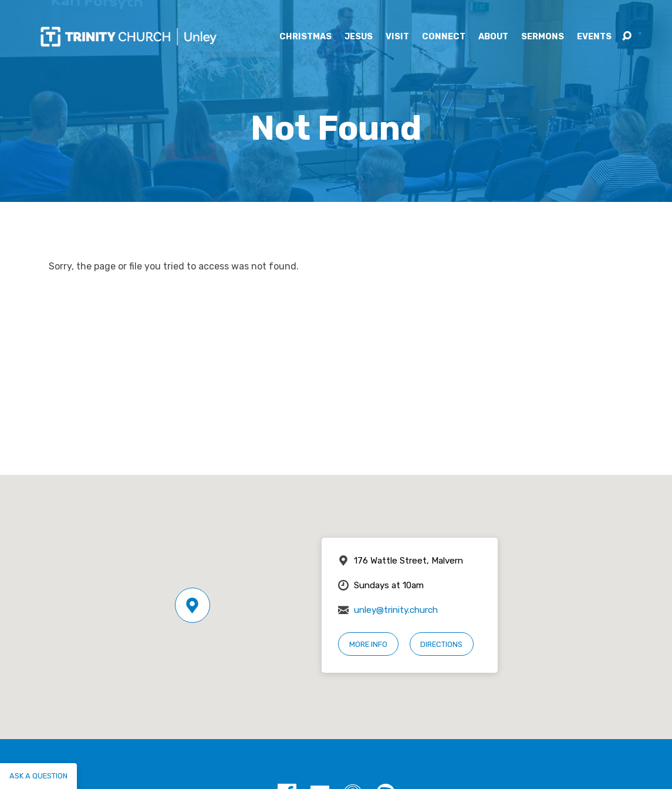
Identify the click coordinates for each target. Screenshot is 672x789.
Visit (397, 37)
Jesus (359, 37)
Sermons (543, 37)
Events (594, 37)
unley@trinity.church (396, 610)
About (493, 37)
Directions (441, 644)
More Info (368, 644)
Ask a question (38, 776)
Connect (444, 37)
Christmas (305, 37)
